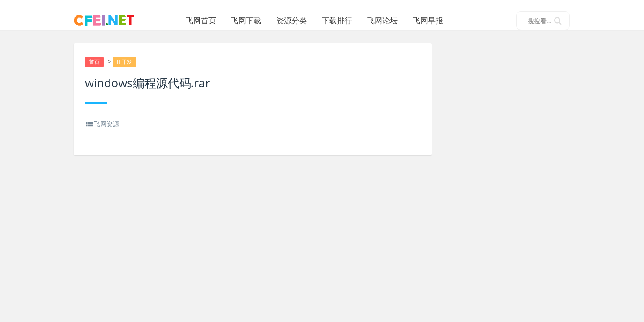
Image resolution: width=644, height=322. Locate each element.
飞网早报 (450, 20)
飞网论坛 (405, 20)
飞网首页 (223, 20)
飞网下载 (268, 20)
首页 (95, 72)
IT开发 (126, 72)
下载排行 (359, 20)
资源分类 (314, 20)
